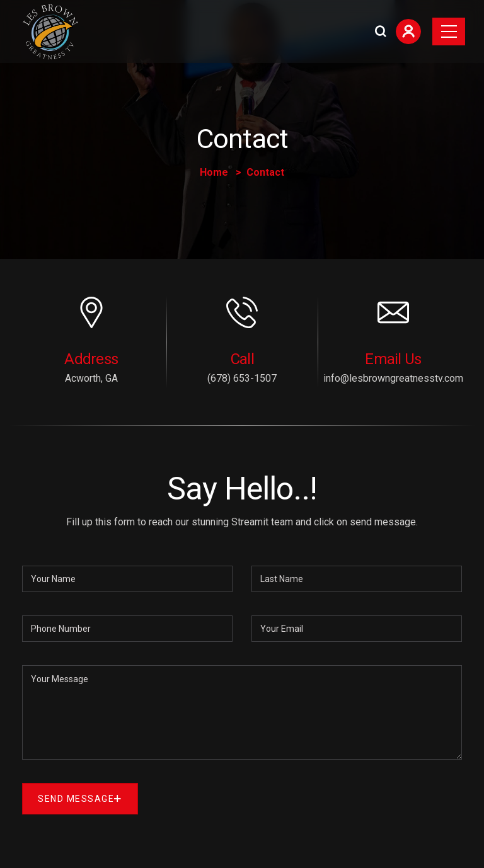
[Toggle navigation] (449, 31)
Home (214, 172)
